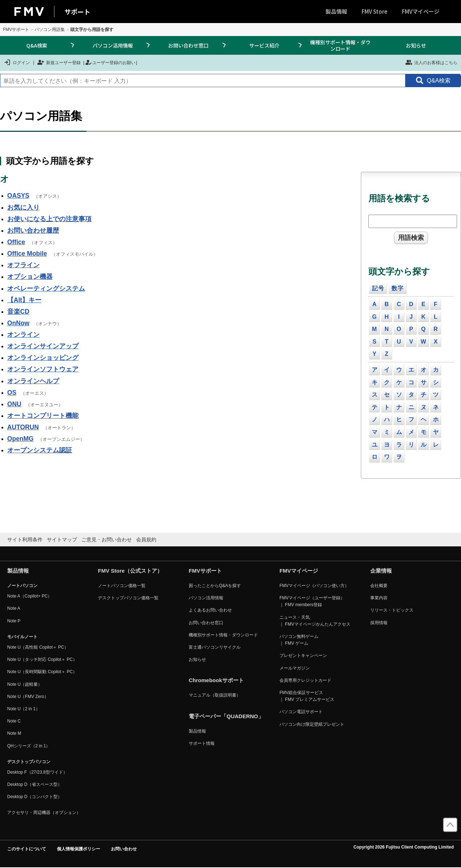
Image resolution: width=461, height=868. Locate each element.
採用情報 (379, 623)
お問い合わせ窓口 (188, 45)
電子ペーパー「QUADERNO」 (226, 716)
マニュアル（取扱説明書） (215, 695)
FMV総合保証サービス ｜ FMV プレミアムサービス (307, 696)
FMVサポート (16, 30)
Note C (14, 721)
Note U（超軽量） (25, 684)
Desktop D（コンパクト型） (35, 797)
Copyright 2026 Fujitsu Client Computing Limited (404, 847)
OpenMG (20, 439)
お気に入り (23, 207)
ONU (14, 404)
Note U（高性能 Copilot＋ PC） (38, 647)
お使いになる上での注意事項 (49, 219)
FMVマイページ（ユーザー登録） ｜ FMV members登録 (312, 601)
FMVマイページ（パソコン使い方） (314, 586)
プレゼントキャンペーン (303, 656)
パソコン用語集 (50, 30)
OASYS (18, 196)
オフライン (23, 265)
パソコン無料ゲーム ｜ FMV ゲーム (299, 640)
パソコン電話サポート (301, 712)
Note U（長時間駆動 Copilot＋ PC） (42, 672)
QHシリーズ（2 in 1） (29, 746)
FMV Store (375, 11)
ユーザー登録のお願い (110, 62)
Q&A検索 (37, 45)
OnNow (18, 323)
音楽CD (18, 312)
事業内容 (379, 598)
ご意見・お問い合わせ (107, 540)
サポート (77, 12)
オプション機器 (30, 277)
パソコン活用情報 (113, 45)
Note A (14, 608)
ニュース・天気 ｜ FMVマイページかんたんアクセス (315, 621)
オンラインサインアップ (43, 346)
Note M (14, 733)
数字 (398, 288)
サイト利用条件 (25, 540)
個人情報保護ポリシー (79, 849)
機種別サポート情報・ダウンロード (340, 45)
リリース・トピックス (392, 610)
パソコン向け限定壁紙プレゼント (312, 724)
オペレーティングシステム (46, 288)
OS (12, 393)
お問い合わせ (124, 849)
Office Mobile (27, 254)
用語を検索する (399, 198)
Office (16, 242)
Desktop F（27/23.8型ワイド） (37, 772)
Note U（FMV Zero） (28, 697)
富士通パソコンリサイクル (215, 647)
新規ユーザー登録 (59, 62)
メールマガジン (295, 668)
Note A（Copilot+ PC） (30, 596)
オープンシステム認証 (40, 450)
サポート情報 (202, 743)
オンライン (23, 335)
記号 (378, 288)
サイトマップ (62, 540)
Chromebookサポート (216, 680)
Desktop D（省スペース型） (35, 784)
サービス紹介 (264, 45)
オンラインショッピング (43, 358)
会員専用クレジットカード (305, 680)
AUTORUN (23, 427)
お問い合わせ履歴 (33, 231)
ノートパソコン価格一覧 (122, 586)
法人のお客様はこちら (431, 62)
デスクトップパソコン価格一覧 (128, 598)
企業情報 (381, 571)
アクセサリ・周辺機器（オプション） (44, 813)
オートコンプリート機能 (43, 416)
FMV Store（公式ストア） (130, 571)
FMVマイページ (421, 11)
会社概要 (379, 586)
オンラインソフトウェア (43, 369)
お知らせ (416, 45)
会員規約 (146, 540)
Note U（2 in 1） (24, 709)
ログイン (17, 62)
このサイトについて (27, 849)
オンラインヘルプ (33, 381)
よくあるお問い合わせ (210, 610)
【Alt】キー (24, 300)
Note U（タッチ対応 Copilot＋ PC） (42, 659)
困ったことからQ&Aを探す (215, 586)
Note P (14, 621)
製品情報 (336, 11)
